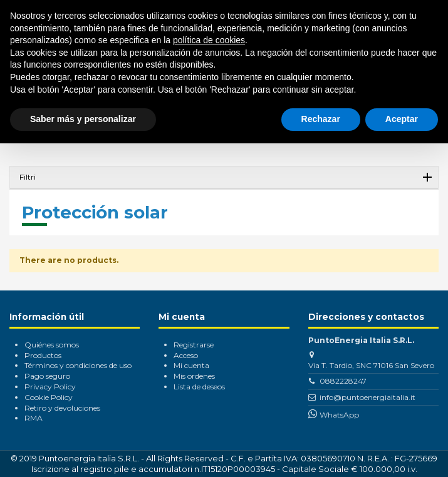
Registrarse (194, 345)
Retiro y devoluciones (62, 408)
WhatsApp (339, 415)
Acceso (186, 355)
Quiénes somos (52, 345)
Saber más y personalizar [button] (83, 119)
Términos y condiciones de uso (78, 365)
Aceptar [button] (402, 119)
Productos (43, 355)
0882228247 (343, 381)
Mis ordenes (194, 376)
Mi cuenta (191, 365)
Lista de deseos (199, 387)
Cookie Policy (49, 397)
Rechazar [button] (321, 119)
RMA (34, 418)
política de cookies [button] (209, 40)
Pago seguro (47, 376)
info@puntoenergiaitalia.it (367, 397)
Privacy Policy (50, 387)
